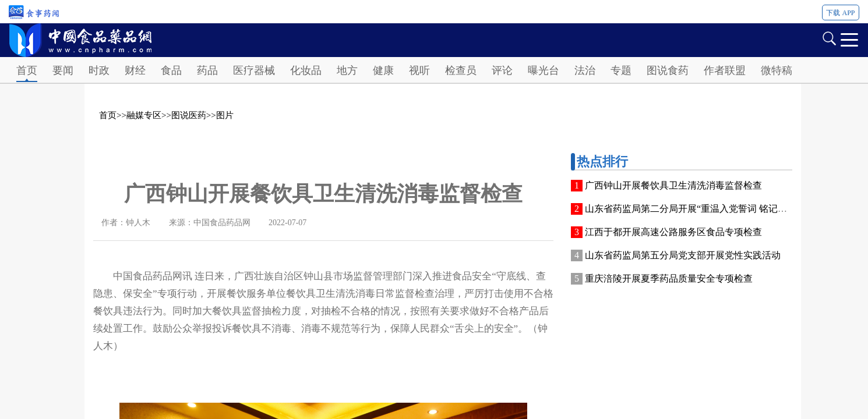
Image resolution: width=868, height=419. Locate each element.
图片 (225, 115)
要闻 (63, 70)
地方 (347, 70)
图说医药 (189, 115)
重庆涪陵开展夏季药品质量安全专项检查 (669, 278)
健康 (383, 70)
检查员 (461, 70)
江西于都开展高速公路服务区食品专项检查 (673, 232)
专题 (621, 70)
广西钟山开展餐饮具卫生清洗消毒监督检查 (673, 185)
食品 (171, 70)
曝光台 (544, 70)
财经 (135, 70)
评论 (502, 70)
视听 (419, 70)
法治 (585, 70)
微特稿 (777, 70)
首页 (27, 70)
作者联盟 (725, 70)
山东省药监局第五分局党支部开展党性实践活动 (683, 255)
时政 (99, 70)
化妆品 (306, 70)
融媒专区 (144, 115)
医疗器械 (254, 70)
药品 (207, 70)
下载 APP (840, 13)
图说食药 (668, 70)
